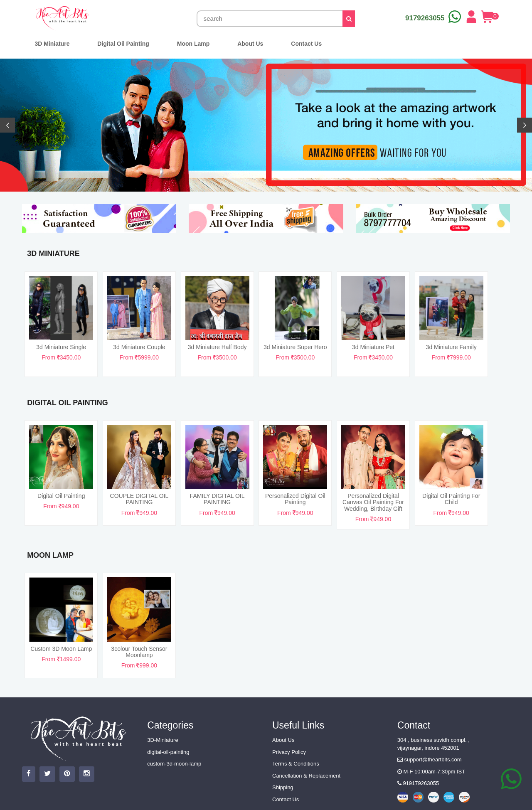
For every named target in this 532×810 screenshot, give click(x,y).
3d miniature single (61, 347)
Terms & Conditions (296, 764)
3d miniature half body (217, 347)
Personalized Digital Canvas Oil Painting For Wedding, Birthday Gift (373, 502)
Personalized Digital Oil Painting (295, 499)
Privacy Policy (289, 752)
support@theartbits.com (430, 760)
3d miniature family (451, 347)
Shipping (283, 787)
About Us (283, 740)
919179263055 (418, 783)
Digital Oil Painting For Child (451, 499)
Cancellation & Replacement (306, 776)
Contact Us (286, 799)
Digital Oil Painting (61, 496)
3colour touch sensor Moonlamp (139, 652)
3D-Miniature (163, 740)
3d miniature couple (139, 347)
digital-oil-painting (168, 752)
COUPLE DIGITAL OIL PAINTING (139, 499)
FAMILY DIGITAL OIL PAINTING (217, 499)
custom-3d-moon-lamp (174, 764)
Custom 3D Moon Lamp (61, 649)
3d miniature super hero (295, 347)
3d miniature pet (373, 347)
